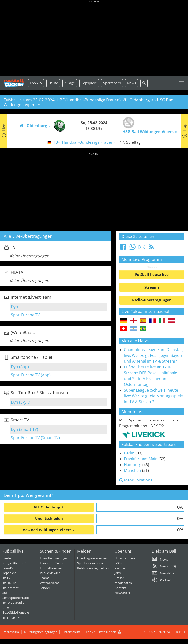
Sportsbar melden (90, 563)
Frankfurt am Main (141, 459)
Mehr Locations (136, 480)
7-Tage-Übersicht (14, 563)
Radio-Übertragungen (152, 300)
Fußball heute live (152, 274)
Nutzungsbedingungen (41, 632)
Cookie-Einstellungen (101, 632)
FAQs (118, 563)
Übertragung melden (92, 558)
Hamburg (133, 465)
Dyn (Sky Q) (21, 402)
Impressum (11, 632)
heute (7, 558)
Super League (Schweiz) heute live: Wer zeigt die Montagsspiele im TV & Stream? (153, 396)
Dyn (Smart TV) (25, 429)
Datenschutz (71, 632)
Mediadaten (123, 583)
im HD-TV (9, 583)
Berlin (129, 453)
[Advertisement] (94, 39)
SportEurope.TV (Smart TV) (35, 438)
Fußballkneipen (51, 568)
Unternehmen (125, 558)
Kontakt (120, 588)
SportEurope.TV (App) (31, 375)
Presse (119, 578)
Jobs (118, 573)
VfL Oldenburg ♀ (49, 507)
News (132, 83)
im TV (6, 578)
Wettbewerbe (50, 583)
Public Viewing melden (93, 568)
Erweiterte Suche (52, 563)
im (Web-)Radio (13, 603)
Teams (45, 578)
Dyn (14, 307)
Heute (53, 83)
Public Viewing (50, 573)
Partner (120, 568)
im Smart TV (11, 617)
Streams (152, 287)
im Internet (11, 588)
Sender (45, 588)
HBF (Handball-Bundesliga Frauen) (83, 142)
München (133, 470)
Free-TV (36, 83)
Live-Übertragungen (54, 558)
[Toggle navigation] (181, 83)
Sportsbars (112, 83)
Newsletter (122, 593)
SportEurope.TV (25, 315)
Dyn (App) (20, 367)
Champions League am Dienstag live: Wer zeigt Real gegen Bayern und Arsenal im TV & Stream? (154, 355)
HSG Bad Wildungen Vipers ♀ (49, 530)
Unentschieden (49, 518)
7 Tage (70, 83)
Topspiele (9, 573)
